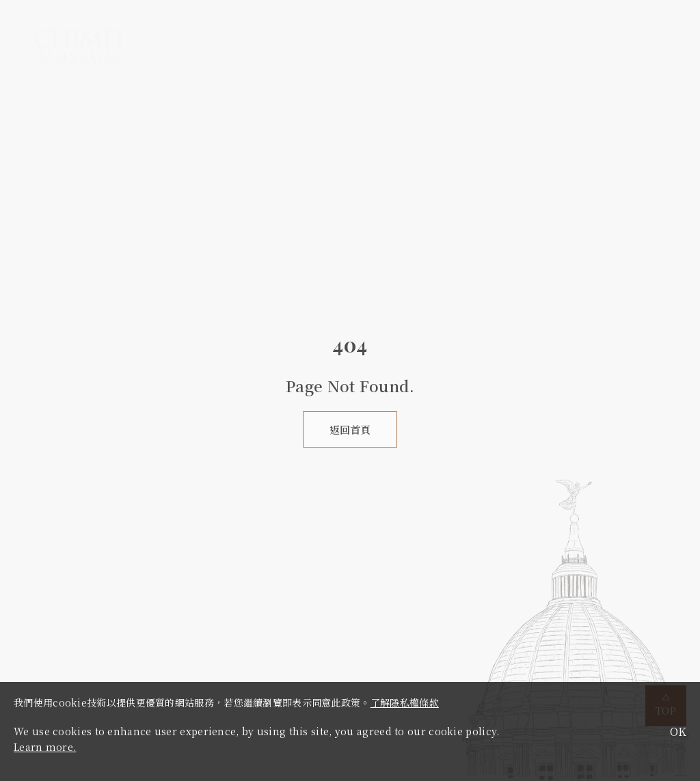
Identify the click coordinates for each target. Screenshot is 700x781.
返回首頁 (350, 429)
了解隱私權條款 (405, 702)
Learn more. (45, 747)
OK (678, 732)
